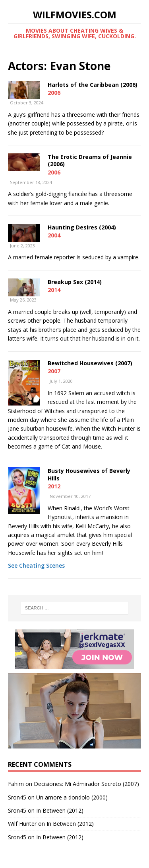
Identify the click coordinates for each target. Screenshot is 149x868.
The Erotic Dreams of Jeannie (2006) (90, 160)
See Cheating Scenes (36, 565)
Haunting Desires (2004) (82, 227)
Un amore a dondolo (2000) (72, 797)
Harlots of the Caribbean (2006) (93, 85)
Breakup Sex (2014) (75, 282)
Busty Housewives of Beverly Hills (89, 474)
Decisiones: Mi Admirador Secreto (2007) (86, 784)
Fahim (16, 784)
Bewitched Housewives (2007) (90, 363)
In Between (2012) (60, 810)
